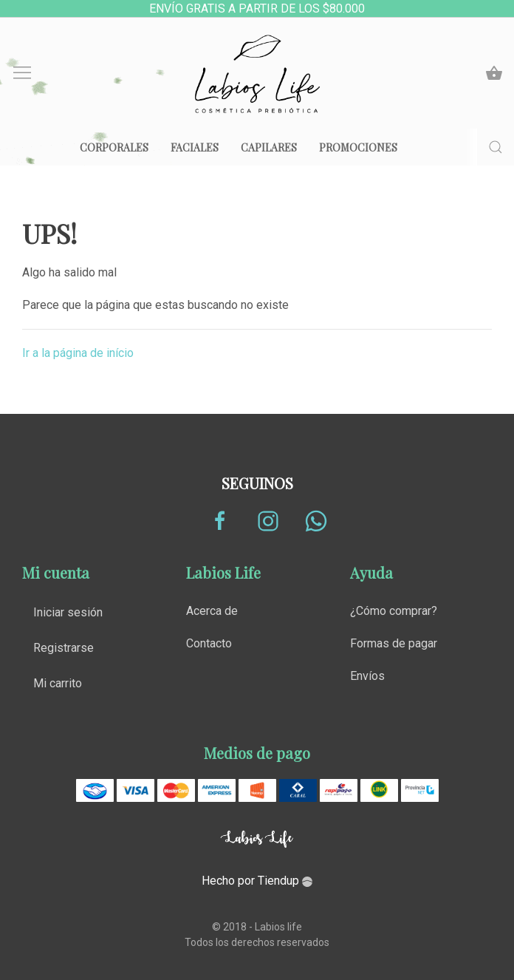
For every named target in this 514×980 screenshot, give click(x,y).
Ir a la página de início (78, 353)
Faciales (195, 147)
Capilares (269, 147)
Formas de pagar (394, 643)
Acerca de (212, 611)
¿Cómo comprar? (394, 611)
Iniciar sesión (68, 612)
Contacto (209, 643)
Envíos (367, 676)
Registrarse (64, 648)
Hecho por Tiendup (257, 881)
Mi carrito (58, 683)
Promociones (358, 147)
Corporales (114, 147)
